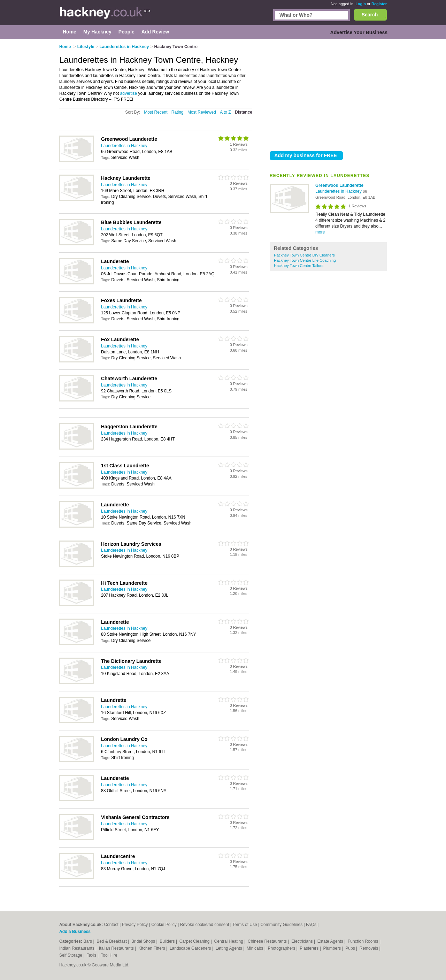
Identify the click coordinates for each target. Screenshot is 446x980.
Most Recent (156, 112)
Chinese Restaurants (268, 941)
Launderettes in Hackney (339, 191)
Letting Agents (229, 948)
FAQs (311, 925)
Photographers (282, 948)
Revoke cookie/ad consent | (206, 925)
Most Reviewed (202, 112)
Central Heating (229, 941)
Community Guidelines (281, 925)
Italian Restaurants (117, 948)
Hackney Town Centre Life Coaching (305, 260)
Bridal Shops (144, 941)
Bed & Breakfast (112, 941)
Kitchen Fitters (152, 948)
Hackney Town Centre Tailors (299, 266)
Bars (88, 941)
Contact (111, 925)
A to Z (225, 112)
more (320, 232)
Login (361, 4)
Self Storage (71, 955)
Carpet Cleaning (195, 941)
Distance (244, 112)
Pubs (351, 948)
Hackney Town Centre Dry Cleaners (304, 255)
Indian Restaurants (77, 948)
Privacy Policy (135, 925)
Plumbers (332, 948)
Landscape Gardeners (191, 948)
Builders (168, 941)
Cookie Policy (164, 925)
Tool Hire (109, 955)
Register (379, 4)
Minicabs (256, 948)
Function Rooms (364, 941)
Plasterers (310, 948)
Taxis (92, 955)
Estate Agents (331, 941)
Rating (178, 112)
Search (370, 15)
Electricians (303, 941)
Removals (370, 948)
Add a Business (75, 932)
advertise (129, 93)
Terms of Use (245, 925)
